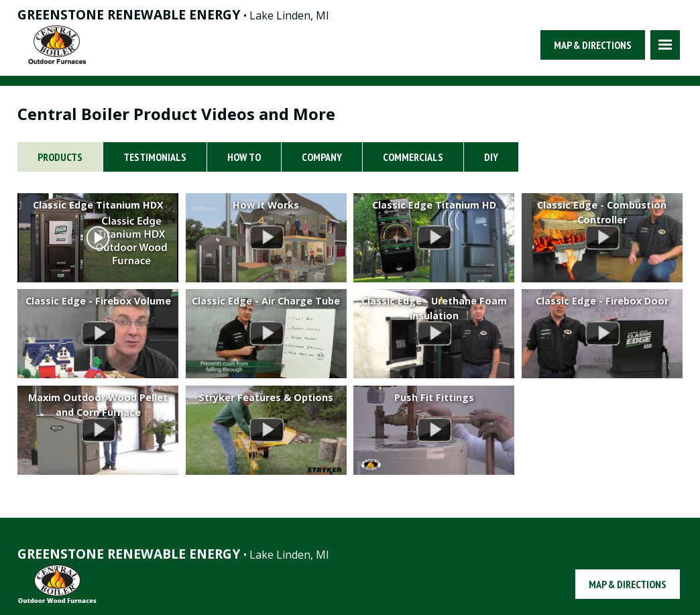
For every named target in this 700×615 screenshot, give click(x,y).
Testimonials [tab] (155, 157)
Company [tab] (322, 157)
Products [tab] (60, 157)
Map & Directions (593, 45)
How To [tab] (244, 157)
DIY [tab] (491, 157)
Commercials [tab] (413, 157)
